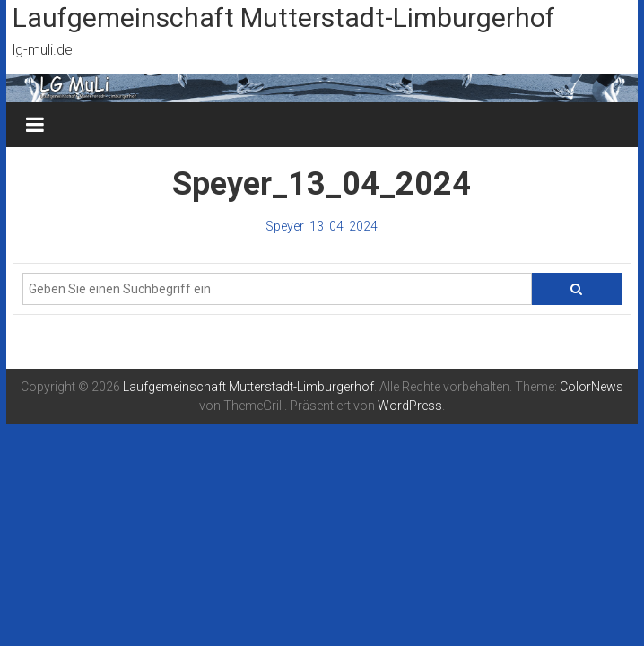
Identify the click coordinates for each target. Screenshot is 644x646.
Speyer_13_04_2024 (322, 226)
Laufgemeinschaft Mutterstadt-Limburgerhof (284, 17)
